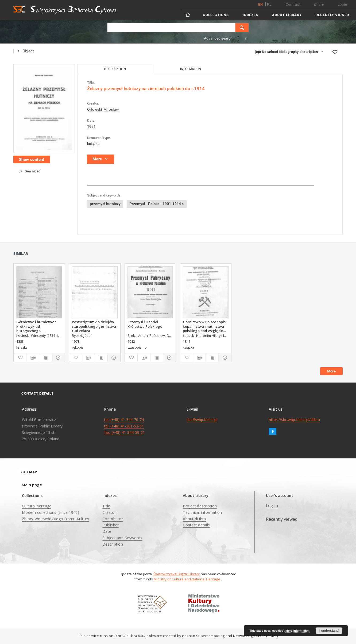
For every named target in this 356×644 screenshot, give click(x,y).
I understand (329, 631)
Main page (32, 485)
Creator (109, 512)
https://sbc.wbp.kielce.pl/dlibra (294, 420)
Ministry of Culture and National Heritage (187, 579)
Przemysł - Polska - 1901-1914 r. (157, 204)
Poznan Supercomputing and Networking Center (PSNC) (230, 636)
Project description (200, 506)
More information (297, 631)
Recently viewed (332, 15)
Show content (32, 160)
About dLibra (194, 519)
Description (113, 544)
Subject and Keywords (122, 538)
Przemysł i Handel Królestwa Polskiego (145, 324)
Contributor (113, 519)
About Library (287, 15)
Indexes (250, 15)
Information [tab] (191, 69)
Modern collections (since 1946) (51, 512)
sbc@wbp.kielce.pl (202, 420)
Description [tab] (115, 69)
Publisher (111, 525)
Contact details (196, 525)
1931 (91, 126)
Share (319, 5)
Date (107, 531)
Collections (216, 15)
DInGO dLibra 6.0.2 (130, 636)
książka (93, 144)
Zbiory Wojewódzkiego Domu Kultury (55, 519)
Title (106, 506)
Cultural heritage (37, 506)
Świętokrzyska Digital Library (177, 574)
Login (342, 4)
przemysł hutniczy (105, 204)
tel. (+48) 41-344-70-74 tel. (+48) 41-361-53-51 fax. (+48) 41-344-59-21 (125, 426)
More (331, 371)
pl (269, 4)
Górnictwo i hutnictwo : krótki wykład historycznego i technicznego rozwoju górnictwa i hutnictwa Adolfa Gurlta (36, 326)
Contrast (293, 4)
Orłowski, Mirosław (103, 109)
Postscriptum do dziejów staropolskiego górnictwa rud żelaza (94, 326)
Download (29, 171)
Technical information (202, 512)
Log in (272, 506)
